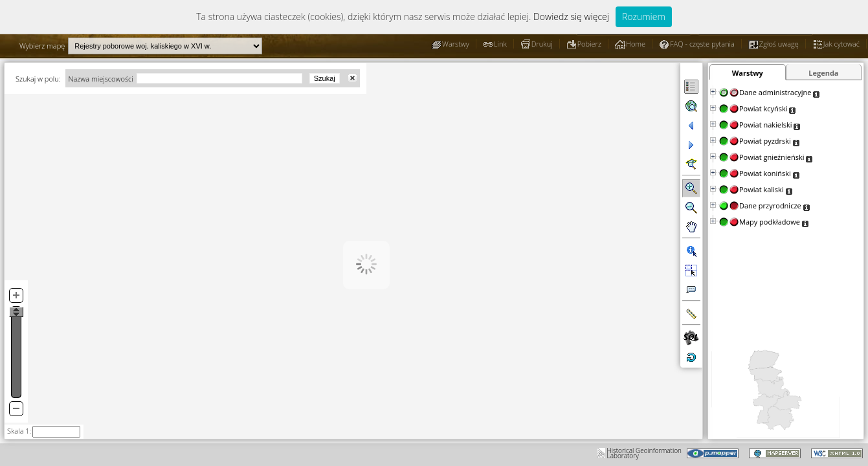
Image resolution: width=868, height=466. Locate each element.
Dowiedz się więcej (571, 17)
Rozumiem (644, 17)
